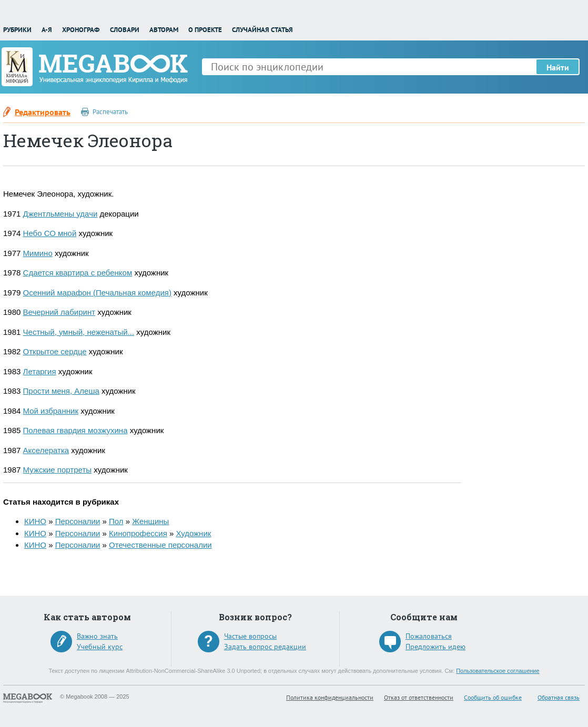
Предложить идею (435, 647)
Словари (125, 30)
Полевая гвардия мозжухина (75, 430)
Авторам (164, 30)
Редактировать (43, 112)
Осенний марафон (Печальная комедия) (97, 293)
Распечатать (110, 112)
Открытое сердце (55, 351)
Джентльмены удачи (60, 214)
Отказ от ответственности (419, 697)
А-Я (47, 30)
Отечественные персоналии (160, 545)
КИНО (35, 521)
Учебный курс (100, 647)
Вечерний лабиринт (59, 312)
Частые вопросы (250, 636)
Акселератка (46, 450)
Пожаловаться (429, 636)
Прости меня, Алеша (61, 391)
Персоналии (78, 521)
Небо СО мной (50, 233)
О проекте (205, 30)
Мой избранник (51, 411)
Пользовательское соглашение (498, 671)
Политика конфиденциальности (330, 697)
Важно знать (97, 636)
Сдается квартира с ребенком (78, 273)
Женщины (150, 521)
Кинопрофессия (138, 533)
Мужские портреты (58, 470)
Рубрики (17, 30)
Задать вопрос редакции (265, 647)
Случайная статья (262, 30)
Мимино (38, 253)
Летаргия (40, 371)
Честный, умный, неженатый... (79, 332)
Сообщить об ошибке (493, 697)
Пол (116, 521)
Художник (193, 533)
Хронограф (81, 30)
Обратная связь (559, 697)
